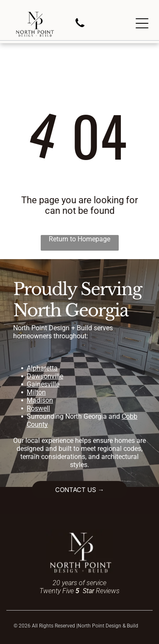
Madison (40, 400)
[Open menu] (142, 23)
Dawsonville (45, 376)
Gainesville (43, 384)
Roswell (38, 408)
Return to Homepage (79, 239)
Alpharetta (42, 368)
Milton (36, 392)
